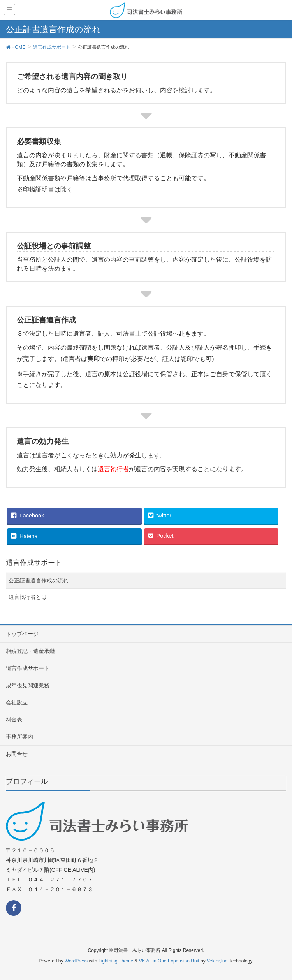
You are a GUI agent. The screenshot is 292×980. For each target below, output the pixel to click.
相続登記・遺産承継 (30, 651)
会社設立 (17, 702)
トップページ (22, 634)
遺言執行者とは (28, 597)
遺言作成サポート (28, 668)
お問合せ (17, 754)
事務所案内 (19, 737)
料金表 (14, 720)
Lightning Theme (116, 961)
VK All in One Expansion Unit (169, 961)
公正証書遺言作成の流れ (39, 581)
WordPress (76, 961)
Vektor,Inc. (218, 961)
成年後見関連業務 (28, 685)
